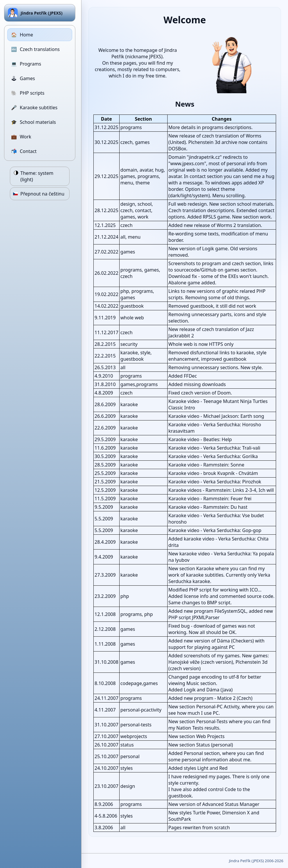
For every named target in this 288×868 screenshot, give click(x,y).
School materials (33, 122)
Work (21, 137)
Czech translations (35, 49)
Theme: (37, 176)
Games (23, 78)
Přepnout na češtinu (42, 194)
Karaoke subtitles (34, 108)
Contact (24, 151)
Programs (26, 64)
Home (22, 35)
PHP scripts (28, 93)
